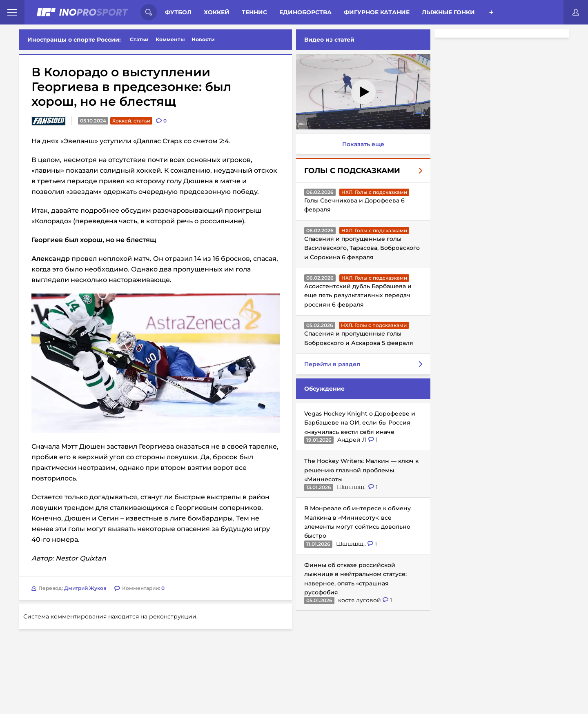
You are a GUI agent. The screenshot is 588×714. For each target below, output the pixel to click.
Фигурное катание (377, 12)
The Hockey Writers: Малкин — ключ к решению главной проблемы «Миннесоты (361, 470)
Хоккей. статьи (131, 121)
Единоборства (305, 12)
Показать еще (363, 144)
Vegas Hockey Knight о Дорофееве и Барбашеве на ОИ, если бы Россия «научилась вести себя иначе (360, 423)
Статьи (139, 39)
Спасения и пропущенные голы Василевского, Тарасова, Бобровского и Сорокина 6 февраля (362, 248)
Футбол (178, 12)
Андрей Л (353, 440)
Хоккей (217, 12)
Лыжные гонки (448, 12)
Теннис (254, 12)
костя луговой (360, 600)
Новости (203, 39)
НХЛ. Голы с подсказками (374, 192)
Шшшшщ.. (353, 487)
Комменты (170, 39)
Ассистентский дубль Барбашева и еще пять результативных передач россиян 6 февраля (358, 295)
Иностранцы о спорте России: (74, 40)
